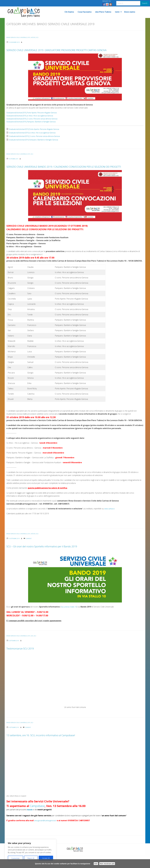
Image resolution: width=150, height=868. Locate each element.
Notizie (38, 37)
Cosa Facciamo (85, 12)
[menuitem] (69, 12)
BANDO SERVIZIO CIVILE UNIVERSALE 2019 (20, 37)
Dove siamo (130, 12)
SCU (43, 37)
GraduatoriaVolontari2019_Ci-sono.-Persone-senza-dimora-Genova (35, 125)
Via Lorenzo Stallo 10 (70, 620)
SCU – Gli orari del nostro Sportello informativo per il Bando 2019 (75, 559)
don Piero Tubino (103, 12)
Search (145, 3)
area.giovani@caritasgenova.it (47, 834)
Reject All (31, 858)
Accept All (46, 858)
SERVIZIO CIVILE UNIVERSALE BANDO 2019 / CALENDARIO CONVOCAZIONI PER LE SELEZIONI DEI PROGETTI (67, 176)
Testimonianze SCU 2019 (33, 661)
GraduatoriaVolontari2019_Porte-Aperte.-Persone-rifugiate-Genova (35, 119)
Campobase (37, 819)
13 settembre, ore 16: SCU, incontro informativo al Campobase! (72, 748)
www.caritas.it (110, 522)
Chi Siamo (69, 12)
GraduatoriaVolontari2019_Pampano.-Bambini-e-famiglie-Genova (33, 128)
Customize (15, 858)
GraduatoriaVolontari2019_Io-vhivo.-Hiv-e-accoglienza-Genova (32, 122)
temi (117, 12)
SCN (37, 649)
